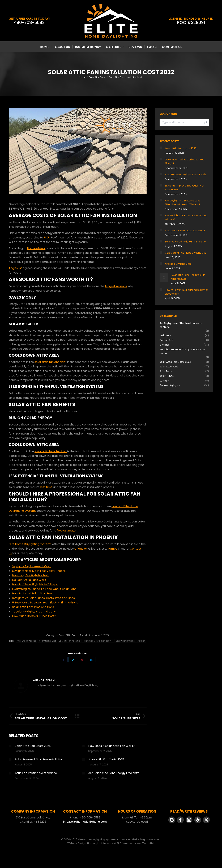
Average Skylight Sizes (178, 264)
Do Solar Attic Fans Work (29, 580)
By (86, 635)
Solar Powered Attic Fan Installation (130, 641)
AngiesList (15, 268)
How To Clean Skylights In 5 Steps (35, 584)
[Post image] (10, 746)
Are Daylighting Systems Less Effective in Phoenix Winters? (182, 202)
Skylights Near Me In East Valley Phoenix (39, 571)
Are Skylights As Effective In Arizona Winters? (186, 217)
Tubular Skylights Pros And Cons (34, 612)
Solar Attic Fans (68, 635)
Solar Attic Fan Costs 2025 (106, 759)
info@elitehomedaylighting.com (85, 822)
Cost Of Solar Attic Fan (27, 641)
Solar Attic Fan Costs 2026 (33, 746)
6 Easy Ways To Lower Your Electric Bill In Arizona (45, 603)
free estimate (66, 531)
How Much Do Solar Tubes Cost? (34, 616)
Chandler (81, 549)
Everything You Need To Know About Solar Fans (44, 589)
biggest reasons (116, 286)
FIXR (47, 238)
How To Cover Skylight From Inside (186, 175)
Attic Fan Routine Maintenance (36, 773)
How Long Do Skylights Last (30, 575)
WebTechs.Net (146, 843)
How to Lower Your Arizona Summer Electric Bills (186, 292)
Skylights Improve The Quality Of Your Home (185, 188)
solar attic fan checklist (51, 362)
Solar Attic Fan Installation (70, 641)
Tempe (112, 549)
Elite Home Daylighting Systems (30, 544)
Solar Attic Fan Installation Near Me (98, 641)
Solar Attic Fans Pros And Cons (33, 607)
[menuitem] (45, 47)
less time (46, 487)
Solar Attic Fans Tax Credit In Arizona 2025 (188, 277)
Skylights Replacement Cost (31, 566)
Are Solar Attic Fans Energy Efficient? (114, 773)
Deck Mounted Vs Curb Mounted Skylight (185, 161)
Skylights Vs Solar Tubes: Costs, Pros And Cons (43, 598)
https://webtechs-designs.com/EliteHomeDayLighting (66, 685)
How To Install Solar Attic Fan (32, 593)
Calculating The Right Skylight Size (186, 253)
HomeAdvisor (36, 248)
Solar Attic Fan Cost (48, 641)
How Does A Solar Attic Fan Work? (111, 746)
